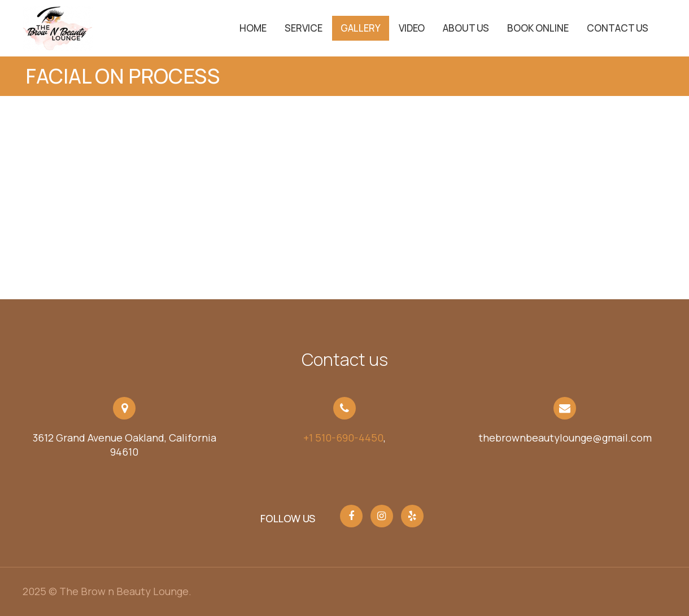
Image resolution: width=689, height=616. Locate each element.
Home (253, 28)
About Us (466, 28)
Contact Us (618, 28)
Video (412, 28)
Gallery (361, 28)
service (304, 28)
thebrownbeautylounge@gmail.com (565, 438)
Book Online (538, 28)
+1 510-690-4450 (343, 438)
